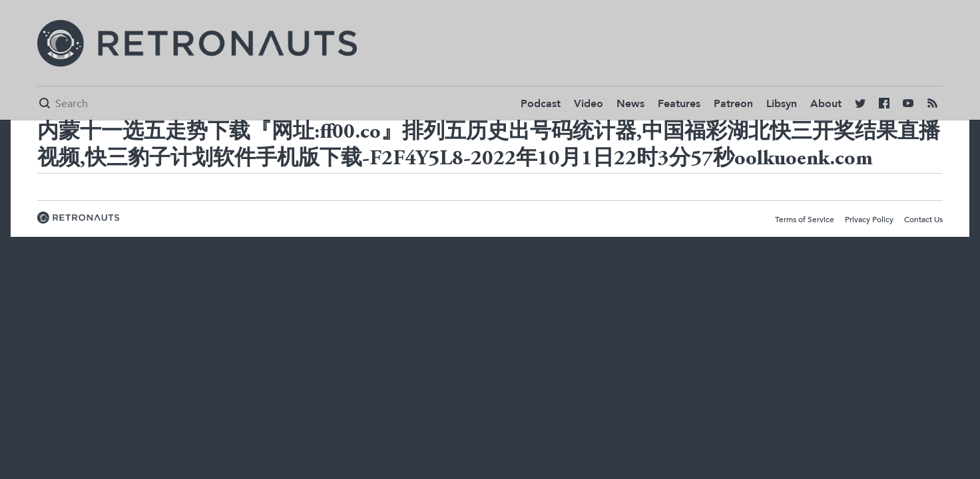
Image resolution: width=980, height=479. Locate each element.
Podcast (541, 104)
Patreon (733, 104)
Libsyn (782, 104)
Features (679, 104)
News (630, 104)
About (826, 104)
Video (589, 104)
